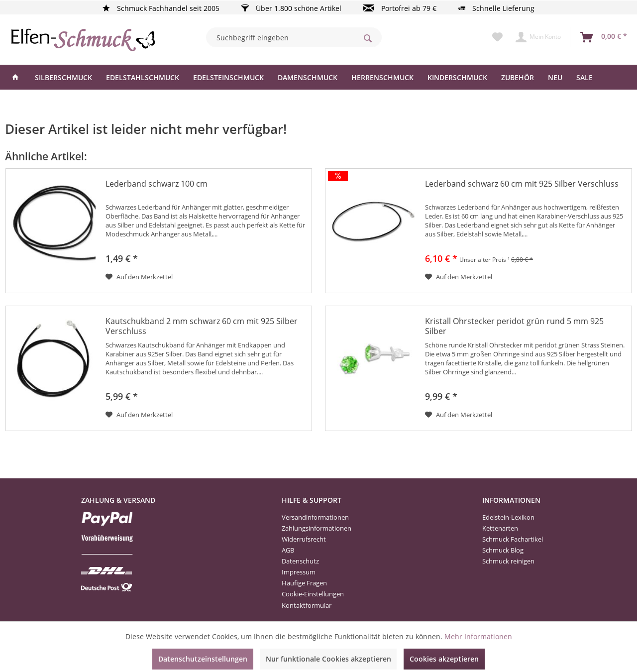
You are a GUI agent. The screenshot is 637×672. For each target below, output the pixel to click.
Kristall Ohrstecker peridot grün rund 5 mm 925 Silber (514, 326)
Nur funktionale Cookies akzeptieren (328, 659)
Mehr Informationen (478, 636)
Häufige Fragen (304, 583)
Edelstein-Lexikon (508, 517)
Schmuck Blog (503, 550)
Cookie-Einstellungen (313, 594)
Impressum (299, 572)
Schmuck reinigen (508, 561)
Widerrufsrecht (304, 539)
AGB (288, 550)
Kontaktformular (307, 605)
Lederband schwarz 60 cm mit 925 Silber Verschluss (522, 184)
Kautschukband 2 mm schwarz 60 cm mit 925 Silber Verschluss (202, 326)
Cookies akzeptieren (444, 659)
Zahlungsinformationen (317, 528)
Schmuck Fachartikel (513, 539)
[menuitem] (294, 37)
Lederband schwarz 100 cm (157, 184)
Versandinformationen (315, 517)
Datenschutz (300, 561)
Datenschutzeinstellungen (203, 659)
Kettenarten (500, 528)
